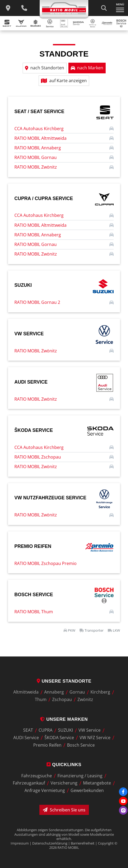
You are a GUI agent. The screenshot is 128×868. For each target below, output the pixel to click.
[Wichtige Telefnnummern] (24, 8)
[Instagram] (123, 810)
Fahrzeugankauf (29, 783)
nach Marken (87, 68)
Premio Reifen (47, 745)
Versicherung (64, 783)
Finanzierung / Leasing (80, 776)
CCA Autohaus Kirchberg (39, 129)
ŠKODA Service (59, 738)
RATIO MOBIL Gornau (36, 157)
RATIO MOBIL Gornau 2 (37, 302)
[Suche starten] (104, 8)
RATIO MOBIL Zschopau (38, 457)
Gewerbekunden (87, 790)
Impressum (20, 843)
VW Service (90, 730)
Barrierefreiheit (83, 843)
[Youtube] (123, 801)
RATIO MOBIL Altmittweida (40, 138)
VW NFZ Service (95, 738)
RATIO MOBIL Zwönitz (36, 167)
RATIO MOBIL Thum (34, 612)
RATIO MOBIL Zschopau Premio (46, 563)
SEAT (28, 730)
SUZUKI (65, 730)
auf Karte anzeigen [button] (64, 81)
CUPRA (46, 730)
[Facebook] (123, 792)
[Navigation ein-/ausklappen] (120, 8)
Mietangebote (97, 783)
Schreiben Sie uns (64, 810)
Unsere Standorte (64, 681)
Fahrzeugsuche (37, 776)
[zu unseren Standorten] (8, 8)
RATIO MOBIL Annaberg (38, 148)
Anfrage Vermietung (45, 790)
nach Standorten (45, 68)
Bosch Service (81, 745)
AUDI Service (26, 738)
